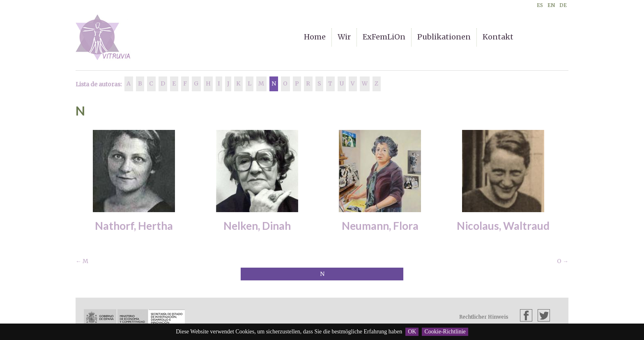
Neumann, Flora (380, 226)
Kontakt (498, 37)
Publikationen (444, 37)
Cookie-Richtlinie (445, 332)
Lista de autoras (98, 84)
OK (412, 332)
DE (563, 5)
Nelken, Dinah (257, 226)
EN (551, 5)
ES (540, 5)
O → (563, 261)
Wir (344, 37)
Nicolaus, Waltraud (503, 226)
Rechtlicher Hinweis (484, 317)
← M (82, 261)
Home (315, 37)
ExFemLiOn (384, 37)
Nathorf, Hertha (134, 226)
